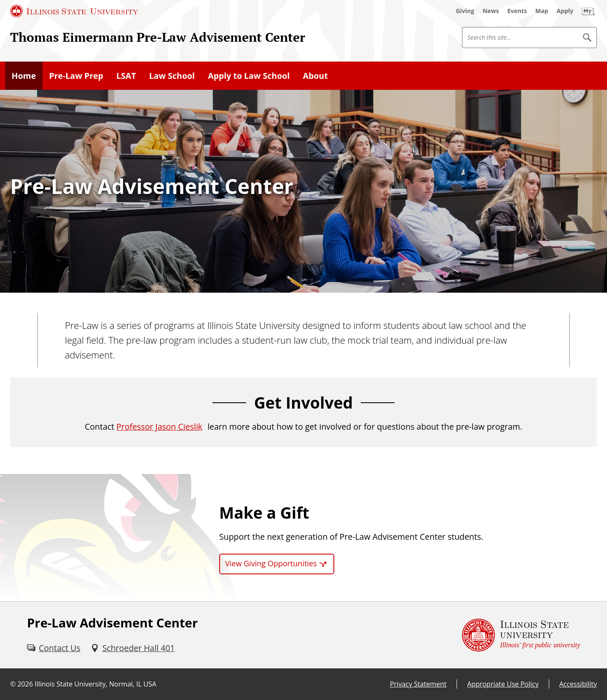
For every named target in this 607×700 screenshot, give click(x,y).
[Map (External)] (542, 11)
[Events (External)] (517, 11)
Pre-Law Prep (76, 76)
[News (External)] (491, 11)
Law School (172, 76)
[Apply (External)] (565, 11)
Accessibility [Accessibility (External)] (578, 684)
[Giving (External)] (465, 11)
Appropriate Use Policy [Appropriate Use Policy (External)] (503, 684)
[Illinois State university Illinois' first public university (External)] (521, 635)
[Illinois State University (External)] (74, 11)
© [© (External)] (13, 684)
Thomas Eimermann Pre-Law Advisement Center (158, 37)
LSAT (126, 76)
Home (24, 76)
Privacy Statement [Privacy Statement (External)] (418, 684)
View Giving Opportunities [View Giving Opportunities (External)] (271, 563)
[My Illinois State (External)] (588, 11)
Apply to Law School (249, 76)
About (315, 76)
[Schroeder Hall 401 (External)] (133, 648)
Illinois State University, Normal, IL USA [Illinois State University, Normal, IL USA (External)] (95, 684)
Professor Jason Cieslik (159, 427)
